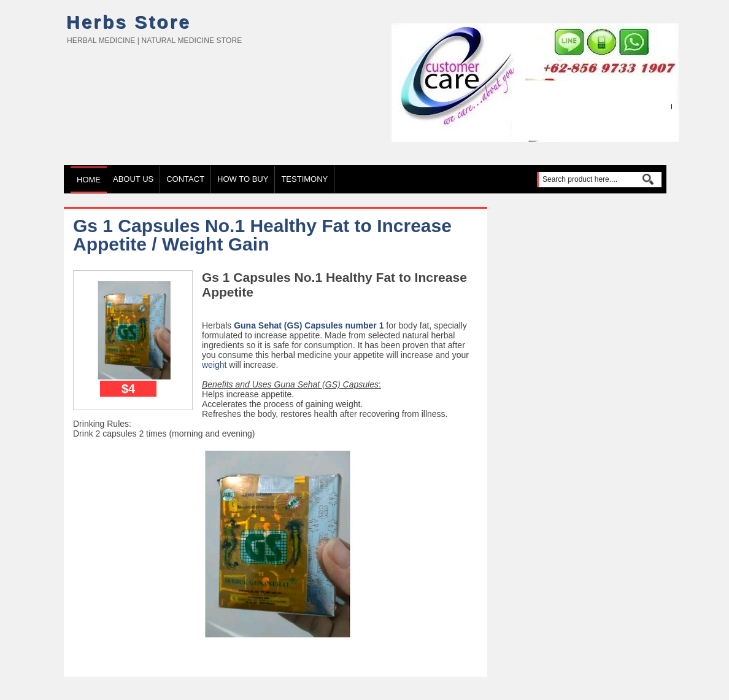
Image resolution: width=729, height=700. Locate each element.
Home (89, 180)
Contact (185, 179)
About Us (133, 179)
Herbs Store (129, 22)
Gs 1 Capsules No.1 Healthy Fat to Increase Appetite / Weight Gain (262, 235)
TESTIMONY (304, 179)
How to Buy (243, 179)
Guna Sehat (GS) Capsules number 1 (309, 325)
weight (214, 365)
